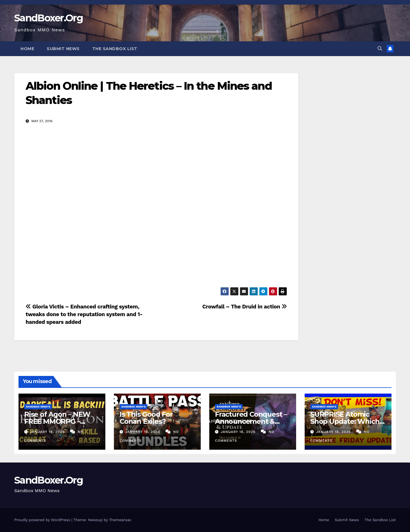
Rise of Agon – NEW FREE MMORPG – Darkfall (57, 421)
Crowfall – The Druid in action (244, 307)
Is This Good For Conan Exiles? (146, 418)
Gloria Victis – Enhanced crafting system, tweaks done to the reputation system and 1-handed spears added (84, 314)
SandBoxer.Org (49, 18)
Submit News (63, 49)
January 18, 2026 (239, 432)
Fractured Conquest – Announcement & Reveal (251, 421)
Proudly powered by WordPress (43, 520)
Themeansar (120, 520)
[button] (380, 49)
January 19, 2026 (48, 432)
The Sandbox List (115, 49)
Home (27, 49)
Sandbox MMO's (38, 407)
